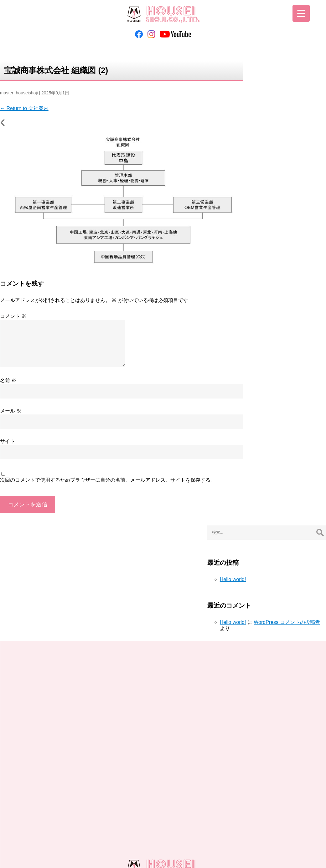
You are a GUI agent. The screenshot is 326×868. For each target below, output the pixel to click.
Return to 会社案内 (24, 108)
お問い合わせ (165, 803)
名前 (8, 372)
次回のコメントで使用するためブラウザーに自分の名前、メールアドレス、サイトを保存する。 (108, 472)
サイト (8, 433)
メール (11, 403)
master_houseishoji (19, 93)
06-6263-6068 (163, 784)
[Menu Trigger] (301, 13)
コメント (13, 308)
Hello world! (270, 118)
